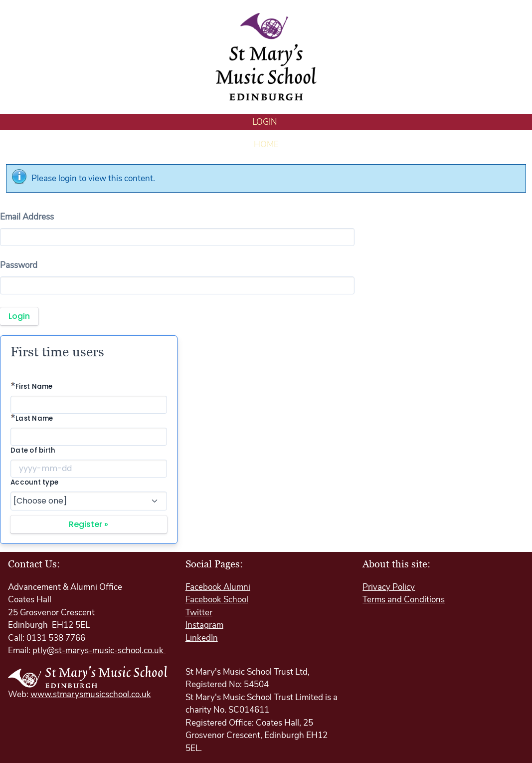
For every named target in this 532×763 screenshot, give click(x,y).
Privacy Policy (389, 587)
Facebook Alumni (218, 587)
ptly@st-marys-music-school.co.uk (99, 650)
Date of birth (33, 450)
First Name (34, 386)
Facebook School (217, 600)
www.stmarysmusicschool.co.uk (91, 694)
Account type (34, 482)
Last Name (34, 418)
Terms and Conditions (404, 600)
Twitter (199, 613)
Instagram (204, 625)
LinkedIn (202, 638)
